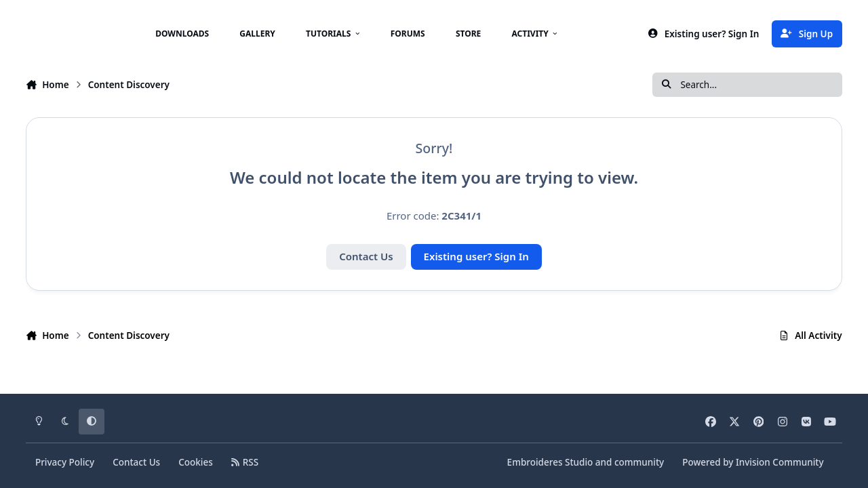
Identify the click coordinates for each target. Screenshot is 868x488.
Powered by (753, 462)
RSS (245, 462)
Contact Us (366, 256)
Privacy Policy (65, 462)
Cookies (196, 462)
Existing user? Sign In (476, 256)
